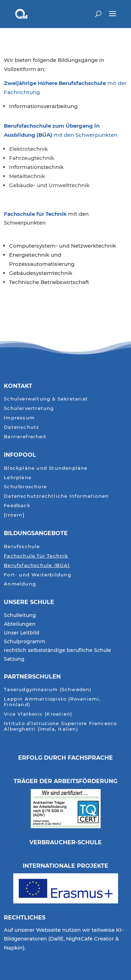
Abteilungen (20, 624)
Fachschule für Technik (36, 214)
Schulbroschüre (25, 487)
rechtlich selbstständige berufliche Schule (57, 651)
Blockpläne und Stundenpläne (46, 468)
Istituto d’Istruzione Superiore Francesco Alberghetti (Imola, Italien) (60, 726)
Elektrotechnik (28, 149)
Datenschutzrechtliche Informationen (56, 496)
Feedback (17, 506)
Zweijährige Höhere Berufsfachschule (55, 83)
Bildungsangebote (36, 533)
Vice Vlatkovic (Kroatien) (38, 714)
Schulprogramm (25, 642)
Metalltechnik (27, 176)
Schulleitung (20, 616)
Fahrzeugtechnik (32, 158)
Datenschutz (21, 427)
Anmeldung (20, 584)
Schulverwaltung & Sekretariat (46, 399)
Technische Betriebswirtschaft (49, 282)
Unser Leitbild (22, 633)
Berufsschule (22, 546)
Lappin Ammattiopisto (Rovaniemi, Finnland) (52, 702)
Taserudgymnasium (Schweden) (48, 690)
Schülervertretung (29, 408)
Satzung (14, 659)
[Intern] (14, 515)
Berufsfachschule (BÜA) (37, 565)
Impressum (19, 418)
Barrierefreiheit (25, 437)
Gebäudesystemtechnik (41, 273)
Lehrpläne (18, 478)
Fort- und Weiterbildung (38, 575)
